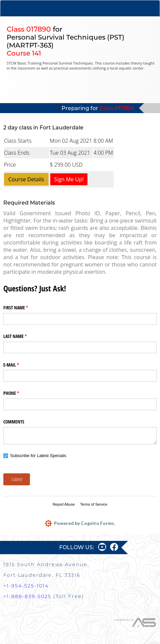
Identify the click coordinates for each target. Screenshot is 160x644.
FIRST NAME (23, 308)
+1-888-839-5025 (27, 596)
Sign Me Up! (69, 179)
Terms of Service (94, 504)
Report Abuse (64, 504)
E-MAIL (19, 365)
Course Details (26, 179)
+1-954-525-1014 (26, 586)
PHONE (19, 393)
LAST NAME (23, 336)
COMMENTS (14, 422)
